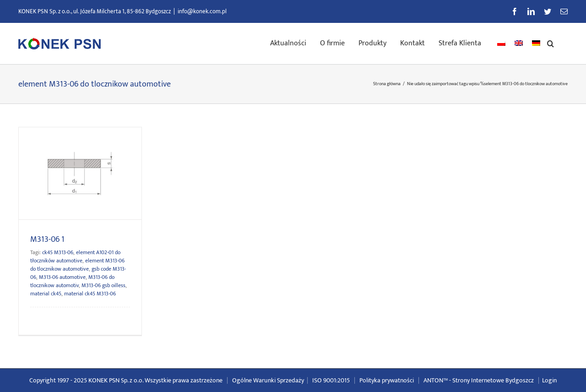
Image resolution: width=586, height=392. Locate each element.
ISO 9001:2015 (331, 380)
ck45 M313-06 (58, 252)
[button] (551, 43)
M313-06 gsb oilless (103, 285)
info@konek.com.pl (202, 11)
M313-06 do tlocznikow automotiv (72, 281)
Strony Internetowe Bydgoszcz (493, 380)
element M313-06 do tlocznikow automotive (77, 265)
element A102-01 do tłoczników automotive (75, 256)
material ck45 (46, 294)
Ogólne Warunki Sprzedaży (268, 380)
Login (549, 380)
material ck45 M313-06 (90, 294)
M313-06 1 (47, 240)
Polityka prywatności (387, 380)
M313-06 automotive (62, 277)
